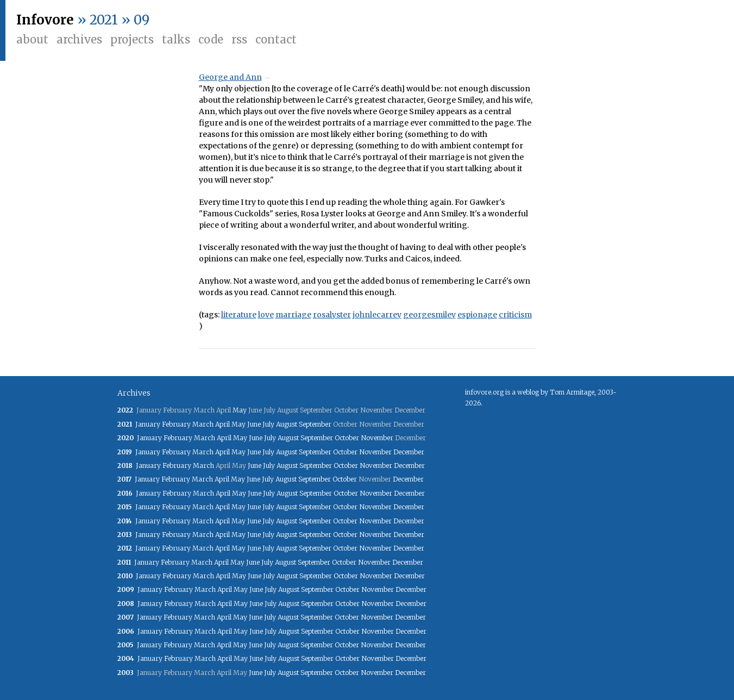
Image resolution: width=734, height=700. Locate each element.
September (315, 424)
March (203, 424)
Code (211, 39)
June (254, 424)
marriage (293, 315)
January (148, 424)
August (287, 424)
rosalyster (332, 315)
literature (239, 315)
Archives (79, 39)
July (268, 424)
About (32, 39)
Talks (176, 39)
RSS (239, 39)
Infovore (45, 20)
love (266, 315)
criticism (515, 315)
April (222, 424)
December (409, 452)
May (240, 410)
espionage (477, 315)
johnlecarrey (377, 315)
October (347, 438)
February (176, 424)
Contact (276, 39)
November (377, 438)
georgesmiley (429, 315)
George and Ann (230, 77)
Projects (132, 39)
